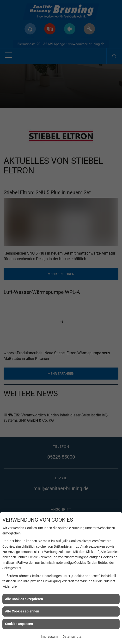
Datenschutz (72, 637)
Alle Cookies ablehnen (22, 611)
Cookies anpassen (19, 624)
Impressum (49, 637)
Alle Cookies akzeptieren (24, 599)
